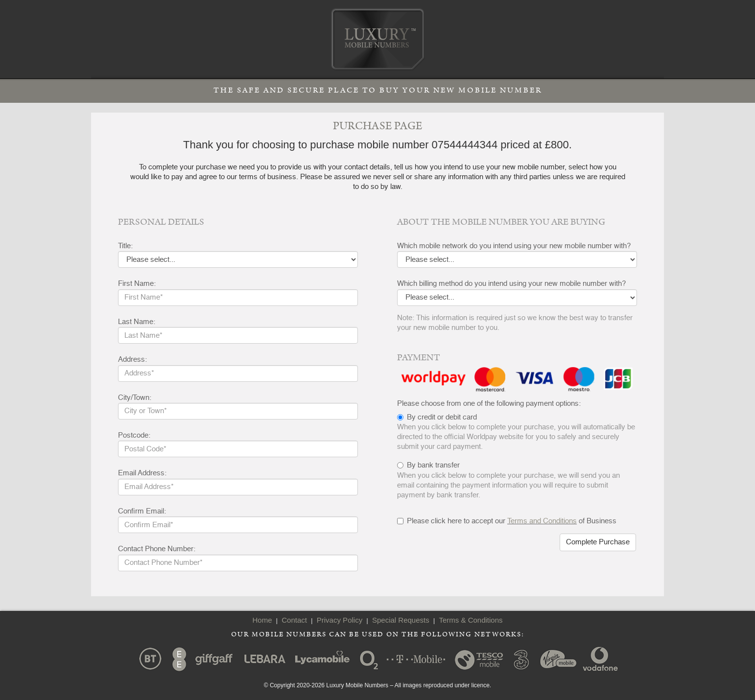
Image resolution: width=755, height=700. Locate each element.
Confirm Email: (142, 511)
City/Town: (135, 398)
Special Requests (401, 620)
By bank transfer (433, 465)
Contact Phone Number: (157, 549)
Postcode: (134, 435)
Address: (132, 360)
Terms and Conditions (542, 521)
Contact (294, 620)
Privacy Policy (340, 620)
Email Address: (142, 473)
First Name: (137, 284)
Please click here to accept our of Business (507, 521)
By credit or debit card (442, 417)
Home (262, 620)
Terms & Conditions (471, 620)
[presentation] (472, 553)
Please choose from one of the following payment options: (489, 404)
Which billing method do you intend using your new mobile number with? (511, 284)
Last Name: (137, 322)
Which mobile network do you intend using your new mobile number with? (514, 246)
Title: (125, 246)
